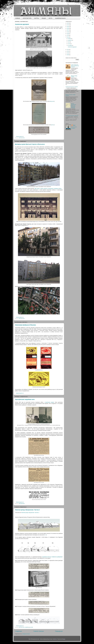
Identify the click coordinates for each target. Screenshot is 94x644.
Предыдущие (59, 631)
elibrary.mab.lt (52, 101)
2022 (68, 50)
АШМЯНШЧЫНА (60, 18)
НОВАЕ (18, 18)
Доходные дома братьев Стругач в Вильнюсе (30, 144)
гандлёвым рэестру (46, 557)
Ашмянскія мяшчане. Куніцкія (72, 87)
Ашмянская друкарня (22, 24)
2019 (68, 34)
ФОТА (50, 18)
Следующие (18, 631)
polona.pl (53, 125)
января (70, 39)
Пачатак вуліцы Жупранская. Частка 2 (27, 510)
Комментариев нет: (20, 136)
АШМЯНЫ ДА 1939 (29, 627)
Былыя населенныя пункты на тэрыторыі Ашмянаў (73, 106)
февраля (70, 40)
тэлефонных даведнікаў (57, 557)
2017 (68, 30)
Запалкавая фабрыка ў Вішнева (25, 325)
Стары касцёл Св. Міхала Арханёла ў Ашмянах (75, 66)
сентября (70, 45)
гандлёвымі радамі (49, 402)
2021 (68, 37)
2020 (68, 35)
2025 (68, 55)
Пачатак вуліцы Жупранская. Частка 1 (30, 513)
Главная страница (39, 631)
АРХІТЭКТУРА (27, 18)
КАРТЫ (37, 18)
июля (69, 44)
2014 (68, 25)
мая (69, 42)
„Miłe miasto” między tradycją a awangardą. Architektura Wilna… (48, 189)
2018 (68, 32)
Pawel (74, 125)
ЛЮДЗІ (44, 18)
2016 (68, 28)
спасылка (41, 370)
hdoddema (55, 639)
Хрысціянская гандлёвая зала (25, 399)
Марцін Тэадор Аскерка (74, 76)
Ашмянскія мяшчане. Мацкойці (72, 116)
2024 (68, 53)
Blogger (64, 639)
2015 (68, 27)
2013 (68, 23)
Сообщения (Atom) (26, 634)
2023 (68, 51)
